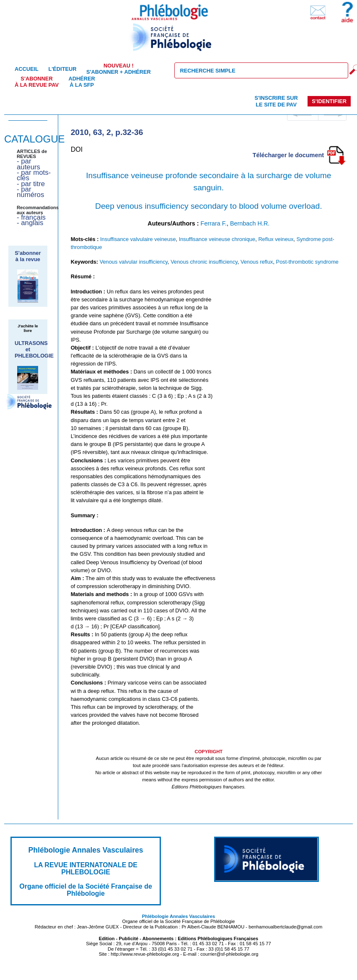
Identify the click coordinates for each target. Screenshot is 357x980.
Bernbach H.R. (250, 223)
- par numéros (30, 192)
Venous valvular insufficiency (134, 262)
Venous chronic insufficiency (204, 262)
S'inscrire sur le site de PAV (276, 101)
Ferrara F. (214, 223)
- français (31, 217)
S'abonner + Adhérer (119, 69)
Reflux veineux (276, 239)
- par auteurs (28, 164)
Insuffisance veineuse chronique (217, 239)
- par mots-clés (34, 175)
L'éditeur (62, 69)
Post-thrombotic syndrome (307, 262)
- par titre (31, 184)
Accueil (27, 69)
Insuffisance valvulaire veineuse (138, 239)
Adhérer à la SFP (82, 82)
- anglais (30, 223)
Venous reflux (257, 262)
